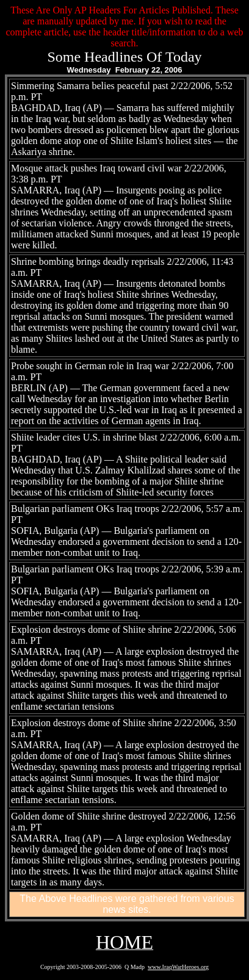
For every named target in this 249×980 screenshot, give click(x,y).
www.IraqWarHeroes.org (178, 967)
